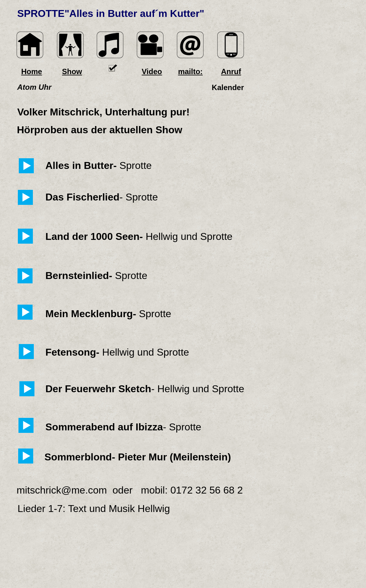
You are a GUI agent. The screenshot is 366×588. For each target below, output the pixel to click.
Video (152, 71)
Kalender (228, 87)
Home (32, 71)
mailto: (191, 71)
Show (72, 71)
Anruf (231, 71)
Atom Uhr (34, 87)
